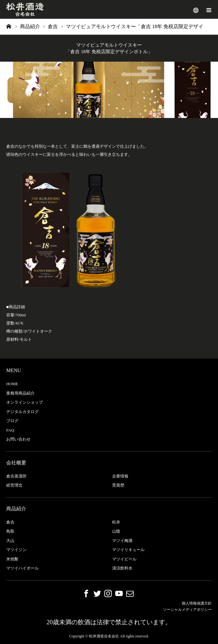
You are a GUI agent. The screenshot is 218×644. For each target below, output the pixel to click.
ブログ (12, 421)
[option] (109, 90)
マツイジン (16, 550)
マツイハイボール (22, 568)
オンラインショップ (25, 402)
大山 (10, 541)
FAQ (10, 430)
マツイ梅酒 (122, 541)
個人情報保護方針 (197, 603)
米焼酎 (12, 559)
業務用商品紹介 (20, 393)
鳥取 (10, 531)
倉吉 (10, 522)
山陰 (116, 531)
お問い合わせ (18, 439)
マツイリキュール (128, 550)
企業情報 (120, 476)
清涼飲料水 (122, 568)
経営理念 (14, 485)
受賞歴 (118, 485)
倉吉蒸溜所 (16, 476)
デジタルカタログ (22, 412)
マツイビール (124, 559)
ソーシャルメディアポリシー (187, 610)
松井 (116, 522)
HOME (12, 384)
